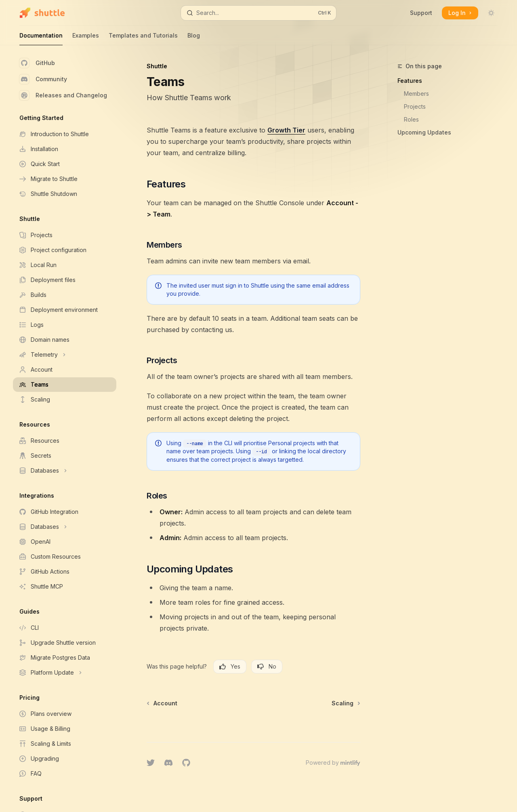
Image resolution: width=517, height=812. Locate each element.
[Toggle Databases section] (65, 471)
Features (410, 81)
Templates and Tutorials (143, 39)
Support (421, 13)
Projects (415, 106)
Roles (411, 119)
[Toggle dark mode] (491, 13)
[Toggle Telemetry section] (65, 355)
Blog (194, 39)
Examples (86, 39)
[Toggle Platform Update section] (65, 673)
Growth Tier (286, 130)
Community (43, 79)
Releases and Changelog (63, 95)
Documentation (41, 39)
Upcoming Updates (424, 132)
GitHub (37, 63)
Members (416, 94)
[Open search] (258, 13)
